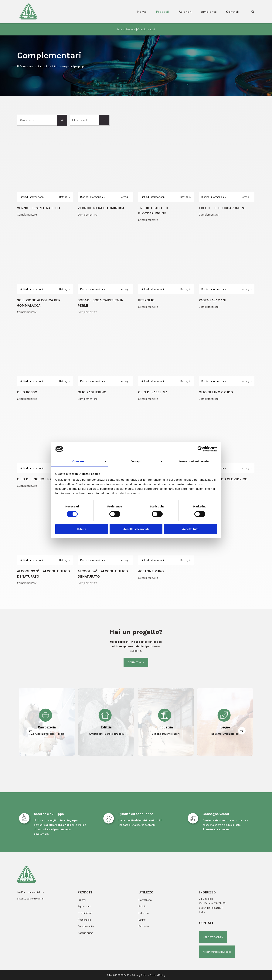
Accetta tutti (190, 529)
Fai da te (144, 926)
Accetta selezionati (136, 529)
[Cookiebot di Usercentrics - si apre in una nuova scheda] (200, 449)
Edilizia (142, 906)
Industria (144, 913)
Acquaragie (84, 920)
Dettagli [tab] (136, 461)
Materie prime (85, 933)
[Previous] (30, 731)
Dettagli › (65, 197)
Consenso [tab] (79, 461)
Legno (142, 920)
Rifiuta (82, 529)
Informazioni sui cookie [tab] (193, 461)
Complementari (86, 926)
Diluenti (82, 900)
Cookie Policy (157, 975)
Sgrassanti (84, 906)
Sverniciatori (85, 913)
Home (121, 29)
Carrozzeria (145, 900)
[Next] (242, 731)
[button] (136, 662)
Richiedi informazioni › (32, 197)
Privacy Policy (140, 975)
